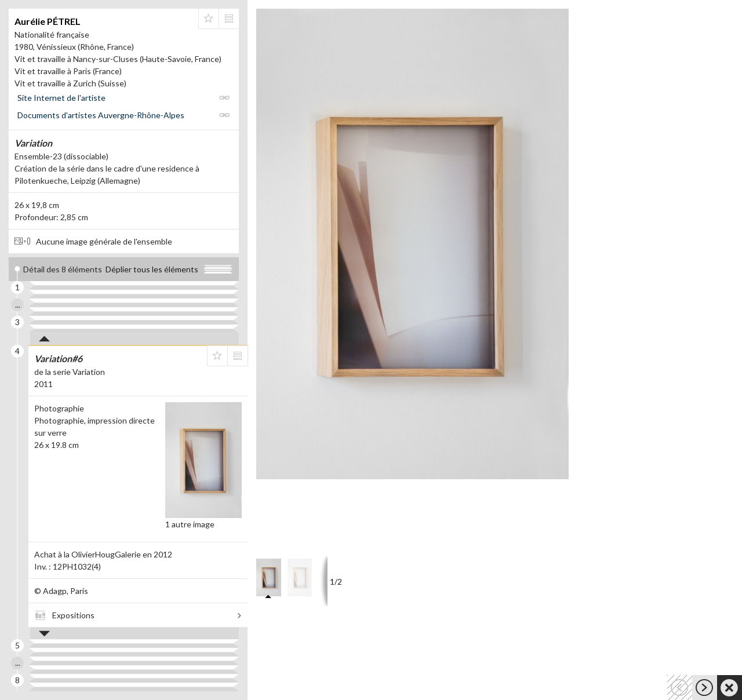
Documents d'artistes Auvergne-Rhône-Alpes (101, 115)
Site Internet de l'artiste (61, 98)
